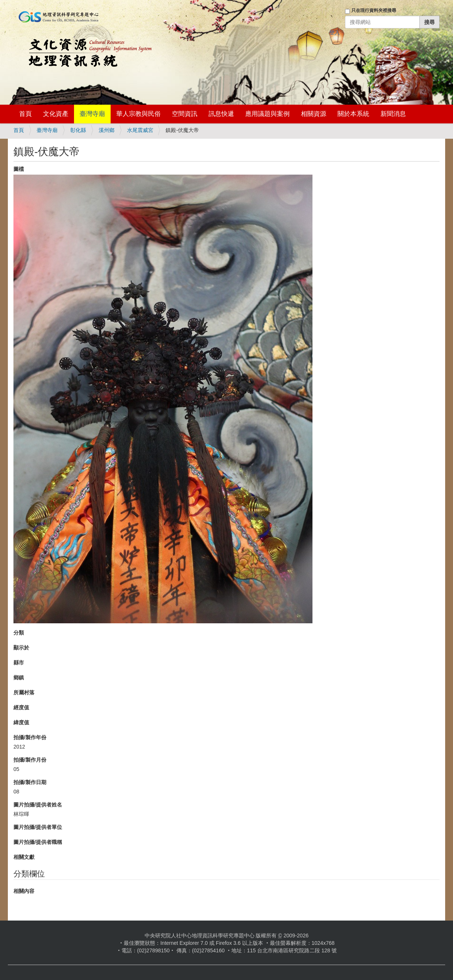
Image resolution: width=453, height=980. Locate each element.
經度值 (21, 707)
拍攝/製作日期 (30, 782)
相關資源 (314, 114)
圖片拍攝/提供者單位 (38, 827)
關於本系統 (353, 114)
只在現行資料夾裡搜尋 (374, 10)
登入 (335, 33)
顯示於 (21, 648)
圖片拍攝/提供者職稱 (38, 842)
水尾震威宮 (140, 130)
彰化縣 (78, 130)
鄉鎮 (19, 678)
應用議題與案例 (267, 114)
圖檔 (19, 169)
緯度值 (21, 722)
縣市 (19, 663)
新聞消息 (393, 114)
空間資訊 (185, 114)
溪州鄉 (107, 130)
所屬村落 (24, 692)
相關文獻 (24, 857)
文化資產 (56, 114)
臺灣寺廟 (92, 114)
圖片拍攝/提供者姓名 (38, 805)
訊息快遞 (221, 114)
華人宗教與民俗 (138, 114)
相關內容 (24, 891)
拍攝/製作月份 (30, 760)
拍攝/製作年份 (30, 737)
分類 (19, 633)
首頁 (25, 114)
